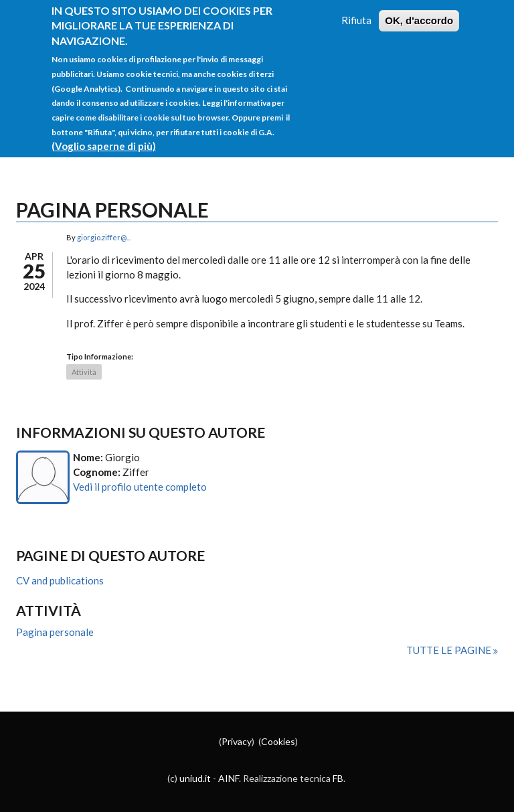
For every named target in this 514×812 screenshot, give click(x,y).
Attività (84, 372)
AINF (229, 778)
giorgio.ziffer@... (104, 237)
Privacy (237, 741)
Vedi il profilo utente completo (140, 487)
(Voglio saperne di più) (104, 134)
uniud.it (195, 778)
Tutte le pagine (450, 650)
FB (338, 778)
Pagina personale (55, 632)
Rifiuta (356, 8)
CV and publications (60, 580)
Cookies (278, 741)
